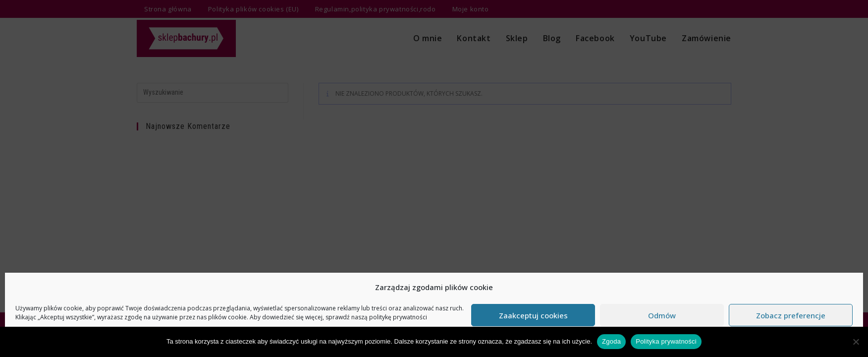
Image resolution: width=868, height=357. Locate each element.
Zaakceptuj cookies (533, 315)
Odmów (662, 315)
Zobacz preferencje (791, 315)
